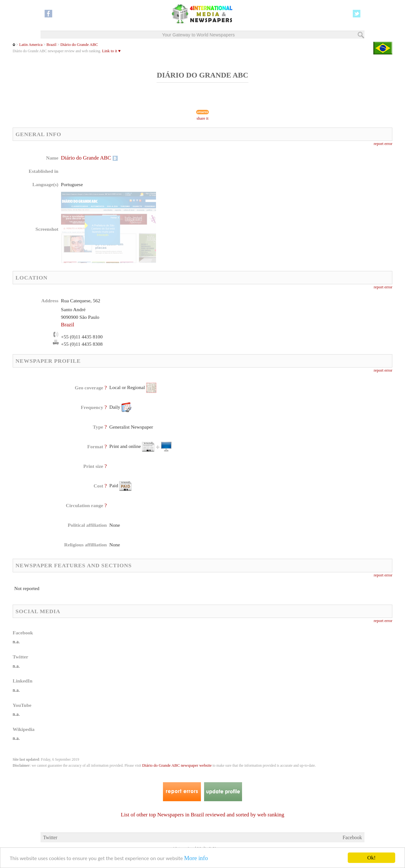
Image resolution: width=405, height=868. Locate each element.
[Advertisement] (253, 195)
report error (383, 144)
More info (196, 858)
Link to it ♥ (111, 51)
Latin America (31, 45)
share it (202, 118)
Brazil (51, 45)
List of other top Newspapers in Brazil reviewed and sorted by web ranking (202, 815)
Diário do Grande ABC (79, 45)
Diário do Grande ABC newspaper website (177, 765)
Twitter (50, 837)
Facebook (352, 837)
